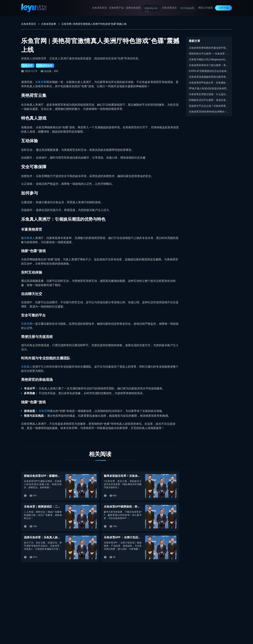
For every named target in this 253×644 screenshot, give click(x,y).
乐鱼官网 (41, 82)
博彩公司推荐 (206, 8)
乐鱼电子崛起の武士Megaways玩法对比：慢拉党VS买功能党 (209, 59)
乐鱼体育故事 (187, 8)
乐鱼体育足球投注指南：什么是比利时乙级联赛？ (209, 94)
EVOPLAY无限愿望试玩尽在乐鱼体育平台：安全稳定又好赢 (209, 71)
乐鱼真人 (30, 238)
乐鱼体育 (28, 66)
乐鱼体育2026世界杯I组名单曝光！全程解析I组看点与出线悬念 (209, 112)
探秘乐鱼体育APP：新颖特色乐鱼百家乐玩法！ (53, 476)
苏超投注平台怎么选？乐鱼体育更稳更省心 (209, 106)
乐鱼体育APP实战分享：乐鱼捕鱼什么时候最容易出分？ (209, 83)
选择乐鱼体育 (133, 8)
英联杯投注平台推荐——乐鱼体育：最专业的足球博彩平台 (209, 54)
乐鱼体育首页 (99, 8)
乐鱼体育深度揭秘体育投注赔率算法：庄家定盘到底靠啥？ (209, 77)
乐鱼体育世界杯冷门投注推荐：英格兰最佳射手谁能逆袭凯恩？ (209, 65)
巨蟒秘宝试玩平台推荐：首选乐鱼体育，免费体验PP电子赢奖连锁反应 (209, 100)
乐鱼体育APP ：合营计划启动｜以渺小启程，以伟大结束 (139, 537)
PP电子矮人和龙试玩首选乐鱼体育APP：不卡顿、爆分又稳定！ (209, 88)
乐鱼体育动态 (169, 8)
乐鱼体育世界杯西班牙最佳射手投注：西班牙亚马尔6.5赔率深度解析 (209, 48)
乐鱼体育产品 (116, 8)
